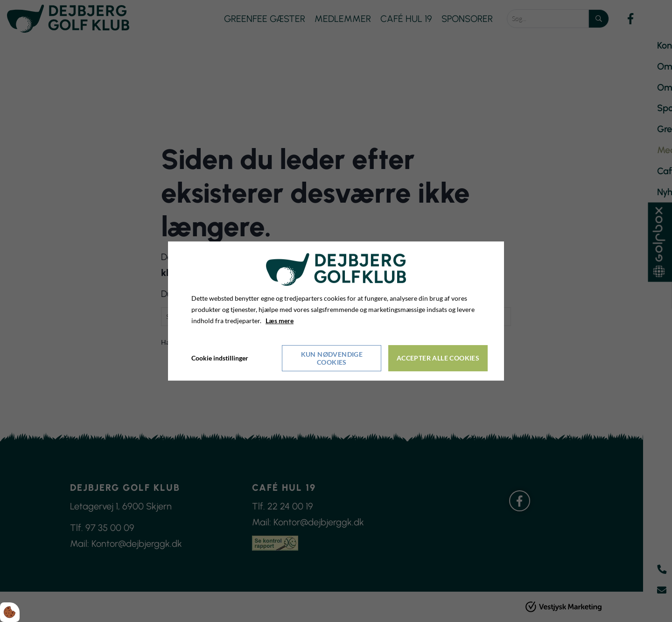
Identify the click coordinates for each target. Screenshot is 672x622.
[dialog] (336, 311)
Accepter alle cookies (438, 358)
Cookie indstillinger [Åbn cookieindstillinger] (220, 358)
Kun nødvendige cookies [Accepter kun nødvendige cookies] (332, 358)
